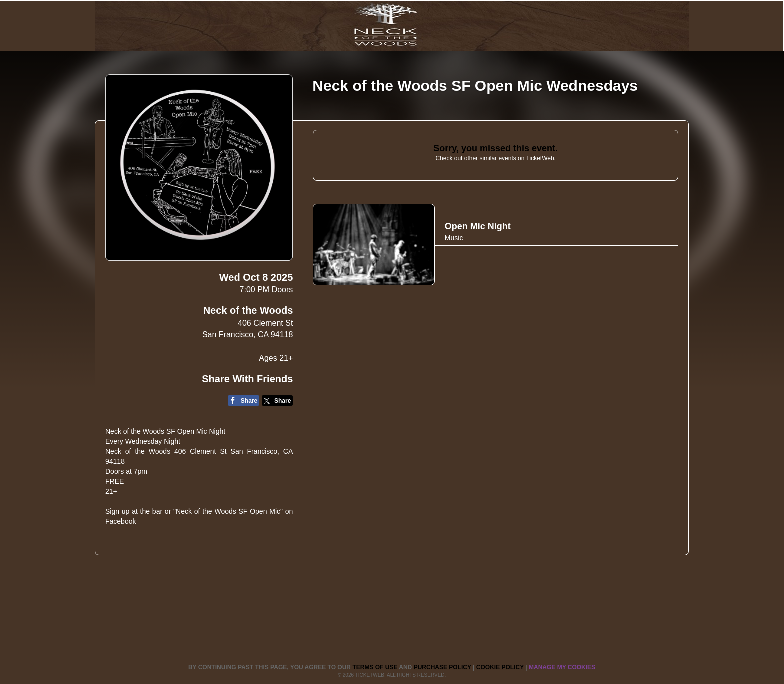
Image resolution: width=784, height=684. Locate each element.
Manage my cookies (562, 667)
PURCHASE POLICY (443, 667)
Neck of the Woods (248, 310)
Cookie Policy (501, 667)
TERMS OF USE (376, 667)
